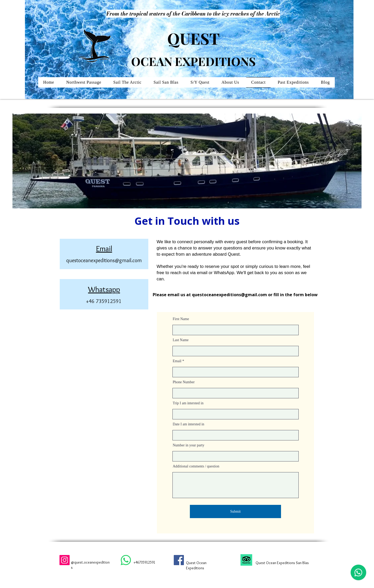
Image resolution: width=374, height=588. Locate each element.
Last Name (181, 340)
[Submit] (235, 511)
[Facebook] (179, 560)
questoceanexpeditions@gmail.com (104, 260)
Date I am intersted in (188, 424)
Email (177, 361)
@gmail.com (254, 295)
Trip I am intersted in (188, 403)
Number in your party (189, 445)
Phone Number (184, 382)
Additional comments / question (196, 466)
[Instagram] (65, 560)
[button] (200, 82)
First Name (181, 319)
